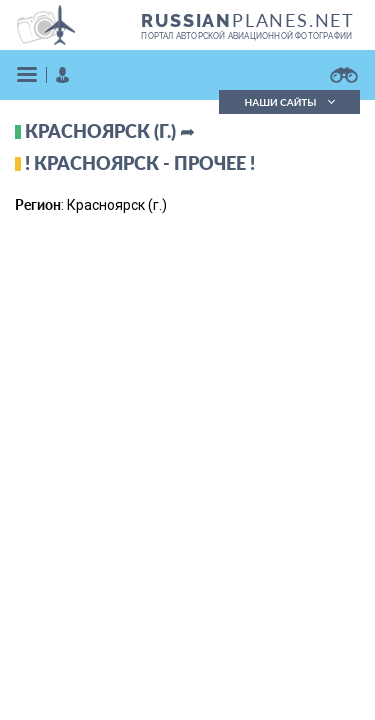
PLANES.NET (248, 20)
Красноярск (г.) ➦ (110, 131)
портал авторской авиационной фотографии (246, 36)
